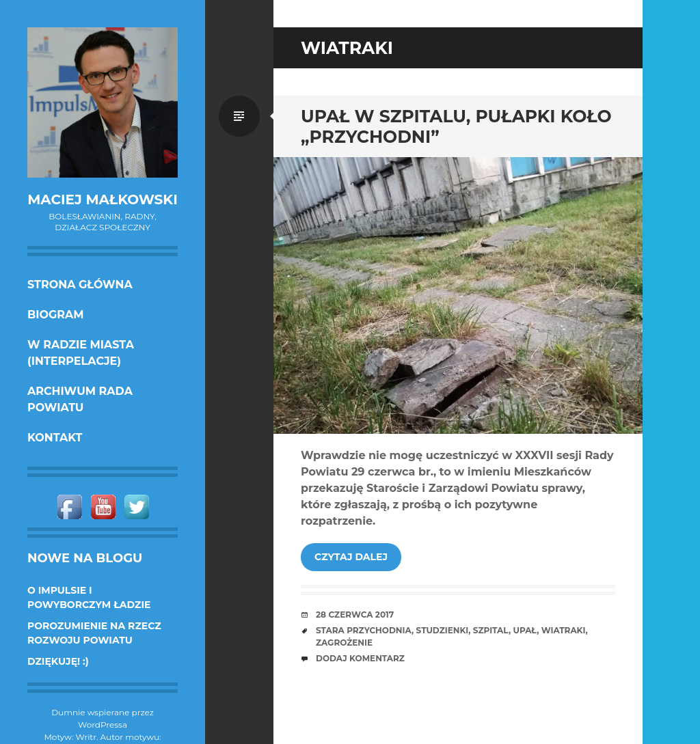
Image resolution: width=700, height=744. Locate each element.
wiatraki (564, 630)
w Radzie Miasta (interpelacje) (81, 353)
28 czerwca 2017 (355, 615)
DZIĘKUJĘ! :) (58, 661)
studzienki (443, 630)
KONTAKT (55, 438)
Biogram (56, 315)
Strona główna (80, 285)
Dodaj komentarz (360, 658)
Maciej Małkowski (102, 199)
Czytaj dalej (351, 557)
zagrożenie (344, 643)
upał (525, 630)
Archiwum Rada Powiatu (80, 399)
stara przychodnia (364, 630)
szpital (491, 630)
